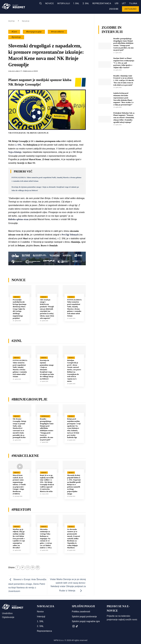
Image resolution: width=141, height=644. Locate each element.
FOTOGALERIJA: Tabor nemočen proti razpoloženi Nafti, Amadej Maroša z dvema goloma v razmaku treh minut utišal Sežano (75, 308)
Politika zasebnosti (81, 612)
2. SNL (86, 3)
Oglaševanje (8, 617)
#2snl (14, 32)
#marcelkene (57, 32)
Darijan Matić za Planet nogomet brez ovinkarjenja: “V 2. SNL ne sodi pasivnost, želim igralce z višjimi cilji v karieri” (124, 63)
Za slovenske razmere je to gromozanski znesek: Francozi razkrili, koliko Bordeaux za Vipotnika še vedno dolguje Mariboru (74, 539)
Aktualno (130, 9)
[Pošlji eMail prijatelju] (28, 568)
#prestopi (16, 37)
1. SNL (76, 3)
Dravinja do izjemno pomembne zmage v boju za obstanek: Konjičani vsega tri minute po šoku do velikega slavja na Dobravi (47, 370)
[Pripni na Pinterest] (33, 568)
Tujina (133, 3)
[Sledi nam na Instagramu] (74, 626)
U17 (124, 3)
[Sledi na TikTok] (77, 626)
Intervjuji (64, 3)
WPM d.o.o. (59, 640)
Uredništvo (7, 613)
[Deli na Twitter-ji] (23, 568)
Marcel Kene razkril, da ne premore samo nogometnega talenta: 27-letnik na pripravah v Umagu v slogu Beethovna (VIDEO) (19, 485)
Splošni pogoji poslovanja (84, 617)
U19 (116, 3)
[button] (40, 3)
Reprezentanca (102, 3)
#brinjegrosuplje (34, 32)
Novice (49, 3)
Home (11, 21)
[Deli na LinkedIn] (38, 568)
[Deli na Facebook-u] (18, 568)
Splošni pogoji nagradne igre (86, 621)
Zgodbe (114, 9)
